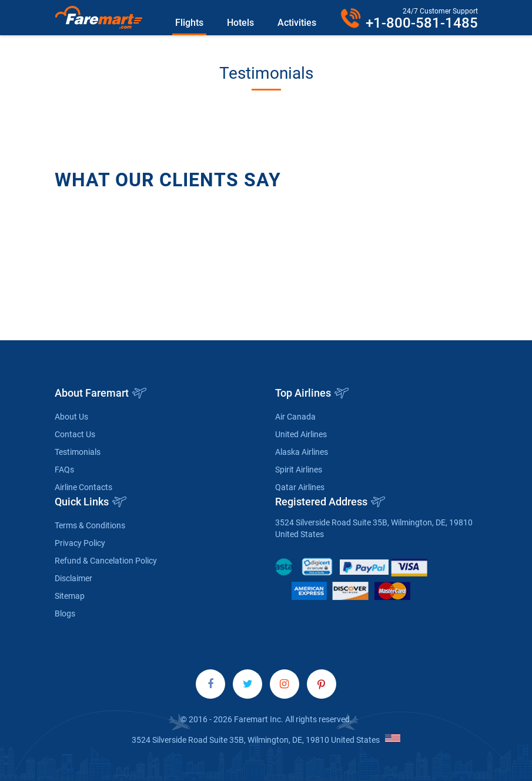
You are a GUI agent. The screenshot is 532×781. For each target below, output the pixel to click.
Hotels (240, 23)
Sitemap (70, 596)
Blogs (65, 614)
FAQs (64, 470)
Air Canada (295, 417)
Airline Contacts (83, 487)
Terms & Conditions (90, 525)
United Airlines (301, 434)
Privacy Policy (80, 543)
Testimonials (78, 452)
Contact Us (75, 434)
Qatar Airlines (300, 487)
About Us (71, 417)
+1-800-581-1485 (422, 23)
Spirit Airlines (299, 470)
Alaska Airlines (302, 452)
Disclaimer (73, 578)
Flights (189, 23)
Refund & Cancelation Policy (106, 561)
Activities (297, 23)
